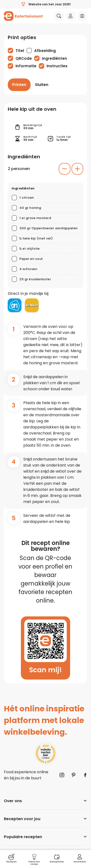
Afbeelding (45, 51)
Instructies (57, 66)
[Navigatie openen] (82, 16)
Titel (20, 51)
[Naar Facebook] (85, 775)
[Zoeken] (59, 16)
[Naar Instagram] (62, 775)
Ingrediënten (54, 58)
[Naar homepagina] (23, 16)
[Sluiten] (42, 85)
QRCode (24, 58)
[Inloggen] (71, 16)
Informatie (26, 66)
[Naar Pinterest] (74, 775)
